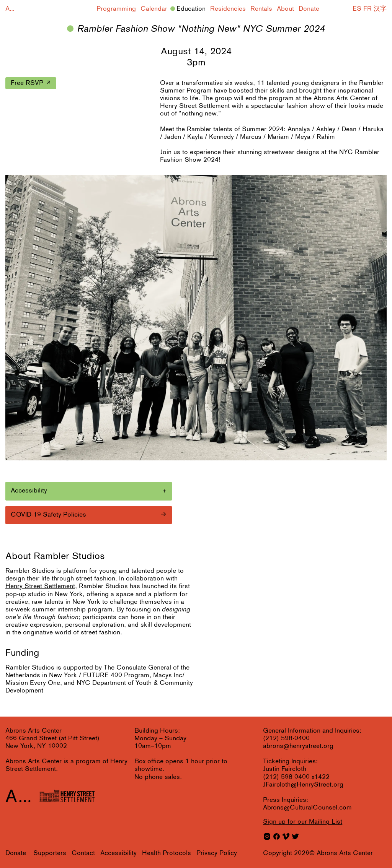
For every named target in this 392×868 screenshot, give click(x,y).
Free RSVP (27, 83)
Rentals (261, 9)
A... (10, 9)
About (285, 9)
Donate (309, 9)
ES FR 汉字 (370, 9)
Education (191, 9)
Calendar (154, 9)
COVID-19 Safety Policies (48, 515)
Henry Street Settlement (40, 586)
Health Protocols (167, 853)
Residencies (228, 9)
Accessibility (118, 853)
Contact (83, 853)
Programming (116, 9)
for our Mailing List (303, 822)
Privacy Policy (217, 853)
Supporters (50, 853)
